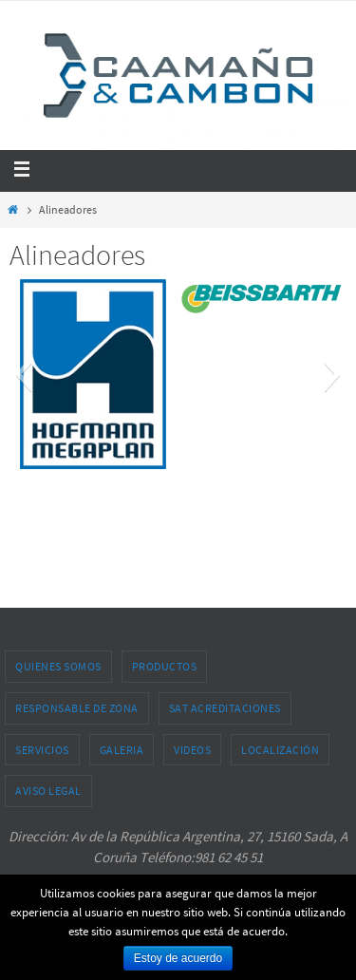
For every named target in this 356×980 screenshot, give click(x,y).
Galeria (122, 750)
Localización (280, 750)
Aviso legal (48, 791)
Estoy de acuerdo (178, 958)
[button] (23, 374)
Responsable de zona (77, 708)
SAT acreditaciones (225, 708)
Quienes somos (58, 666)
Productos (165, 666)
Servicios (42, 750)
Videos (192, 750)
